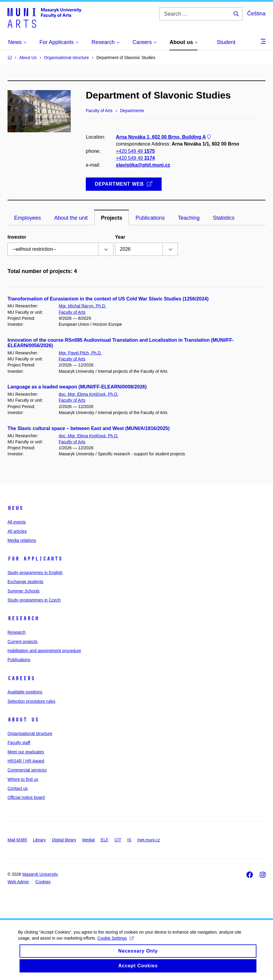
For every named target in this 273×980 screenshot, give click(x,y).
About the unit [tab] (71, 218)
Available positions (25, 692)
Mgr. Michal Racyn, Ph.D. (82, 306)
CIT (118, 840)
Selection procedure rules (31, 701)
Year (120, 237)
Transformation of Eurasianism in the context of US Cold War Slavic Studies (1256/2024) (108, 299)
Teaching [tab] (189, 218)
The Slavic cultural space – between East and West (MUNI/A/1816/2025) (89, 428)
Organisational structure (30, 733)
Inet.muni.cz (149, 840)
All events (17, 522)
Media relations (22, 540)
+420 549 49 (135, 151)
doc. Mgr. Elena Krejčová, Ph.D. (88, 394)
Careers (21, 678)
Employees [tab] (28, 218)
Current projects (23, 642)
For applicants (35, 559)
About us (23, 720)
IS (129, 840)
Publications (19, 660)
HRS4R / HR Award (26, 761)
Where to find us (23, 779)
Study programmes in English (35, 573)
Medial (88, 840)
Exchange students (25, 582)
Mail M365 (17, 840)
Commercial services (27, 770)
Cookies (43, 882)
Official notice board (26, 797)
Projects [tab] (112, 218)
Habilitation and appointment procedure (44, 651)
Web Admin (18, 882)
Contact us (18, 788)
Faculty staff (19, 743)
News (15, 508)
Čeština (256, 14)
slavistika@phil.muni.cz (143, 165)
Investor (17, 237)
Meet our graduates (26, 752)
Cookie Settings (116, 944)
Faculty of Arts (72, 312)
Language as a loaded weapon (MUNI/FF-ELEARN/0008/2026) (77, 387)
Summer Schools (24, 591)
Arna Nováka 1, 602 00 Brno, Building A (164, 137)
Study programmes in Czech (34, 600)
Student (226, 42)
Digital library (64, 840)
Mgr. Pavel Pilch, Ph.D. (80, 353)
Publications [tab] (150, 218)
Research (23, 618)
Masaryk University (40, 874)
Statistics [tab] (224, 218)
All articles (17, 531)
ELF (105, 840)
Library (40, 840)
